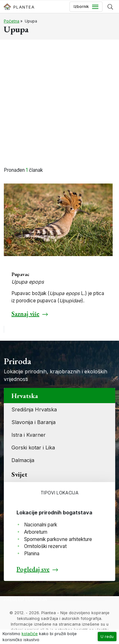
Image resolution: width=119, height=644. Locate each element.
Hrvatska (25, 396)
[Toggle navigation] (86, 7)
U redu (107, 637)
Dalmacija (23, 460)
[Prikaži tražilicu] (110, 7)
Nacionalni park (41, 525)
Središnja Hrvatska (34, 409)
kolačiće (30, 634)
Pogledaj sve (33, 569)
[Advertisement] (60, 104)
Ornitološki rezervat (45, 546)
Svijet (19, 474)
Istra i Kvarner (29, 435)
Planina (32, 554)
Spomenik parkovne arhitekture (58, 539)
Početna (12, 21)
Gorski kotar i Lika (33, 448)
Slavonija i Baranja (33, 422)
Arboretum (36, 532)
